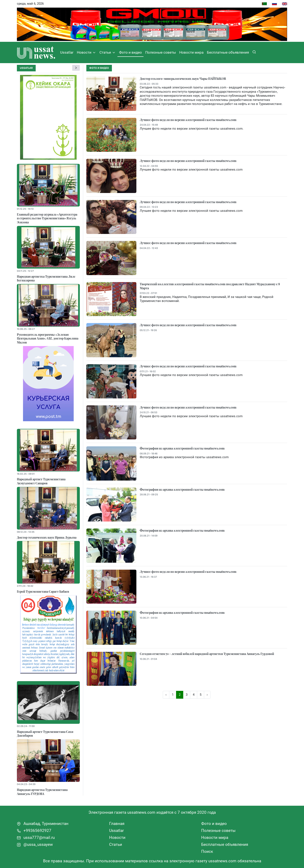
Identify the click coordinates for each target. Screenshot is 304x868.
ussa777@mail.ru (36, 837)
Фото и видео (130, 52)
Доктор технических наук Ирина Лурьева (47, 537)
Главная (117, 824)
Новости (86, 52)
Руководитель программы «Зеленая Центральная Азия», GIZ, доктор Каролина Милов (48, 338)
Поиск (207, 851)
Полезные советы (161, 52)
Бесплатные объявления (228, 52)
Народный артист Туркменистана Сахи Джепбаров (45, 734)
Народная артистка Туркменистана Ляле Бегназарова (46, 278)
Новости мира (191, 52)
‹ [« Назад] (166, 695)
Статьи (108, 52)
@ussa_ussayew (35, 844)
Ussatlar (67, 52)
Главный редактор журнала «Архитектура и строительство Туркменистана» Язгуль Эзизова (47, 218)
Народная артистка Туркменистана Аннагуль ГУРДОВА (42, 792)
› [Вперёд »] (207, 695)
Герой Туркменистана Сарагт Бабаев (43, 591)
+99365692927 (34, 831)
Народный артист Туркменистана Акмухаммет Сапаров (41, 481)
